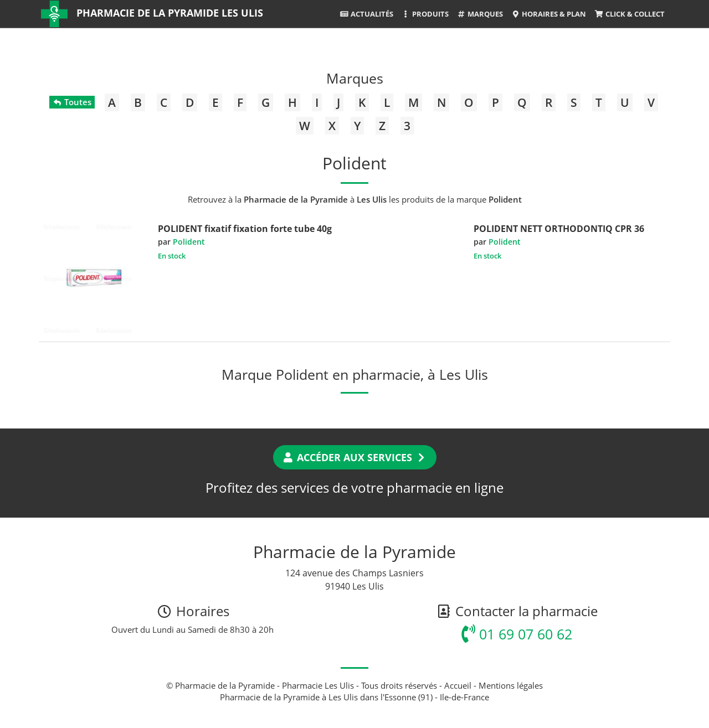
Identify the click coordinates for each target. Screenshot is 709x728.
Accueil (458, 685)
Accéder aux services (355, 457)
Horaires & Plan (549, 14)
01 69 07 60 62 (517, 634)
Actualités (366, 14)
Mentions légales (511, 685)
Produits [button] (425, 14)
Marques (480, 14)
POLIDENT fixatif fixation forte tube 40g (245, 229)
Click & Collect (629, 14)
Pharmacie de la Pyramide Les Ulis (170, 13)
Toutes (72, 102)
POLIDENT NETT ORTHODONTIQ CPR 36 (559, 229)
